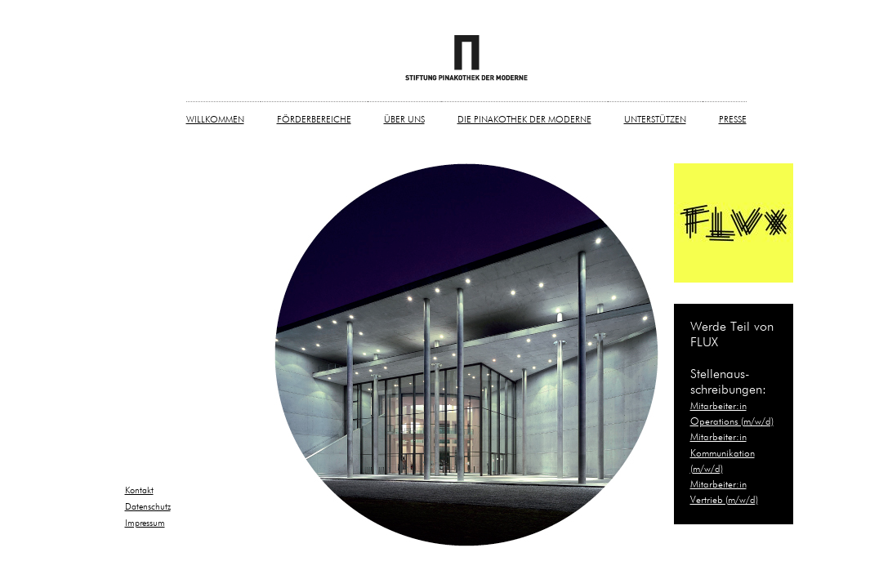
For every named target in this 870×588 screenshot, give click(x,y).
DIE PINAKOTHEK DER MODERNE (524, 120)
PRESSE (733, 120)
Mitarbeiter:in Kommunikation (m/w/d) (723, 453)
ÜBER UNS (404, 120)
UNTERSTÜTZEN (655, 120)
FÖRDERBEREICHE (314, 120)
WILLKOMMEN (215, 120)
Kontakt (139, 490)
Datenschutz (148, 507)
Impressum (145, 523)
